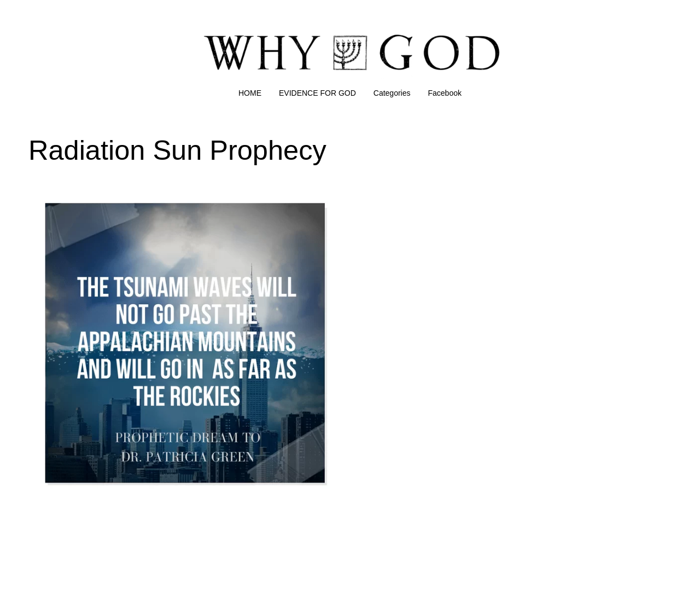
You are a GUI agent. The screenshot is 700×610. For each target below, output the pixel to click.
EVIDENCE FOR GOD (317, 93)
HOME (250, 93)
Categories (392, 93)
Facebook (445, 93)
